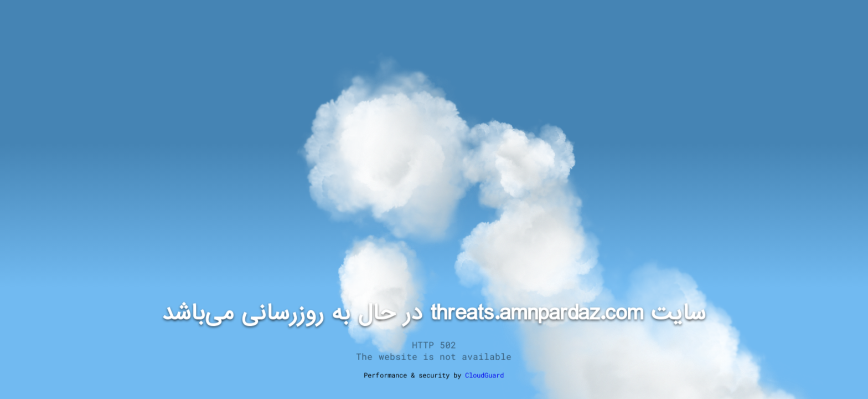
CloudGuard (484, 375)
